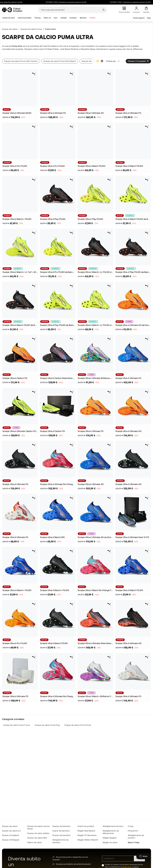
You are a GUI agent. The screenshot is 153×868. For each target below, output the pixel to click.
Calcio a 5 (47, 18)
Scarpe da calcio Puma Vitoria (78, 725)
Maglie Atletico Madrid (88, 840)
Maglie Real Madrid (86, 831)
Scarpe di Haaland (10, 835)
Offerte (92, 18)
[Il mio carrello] (146, 10)
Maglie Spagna (110, 838)
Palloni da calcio (34, 842)
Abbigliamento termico (113, 826)
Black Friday (134, 842)
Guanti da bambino (61, 831)
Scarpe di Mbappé (11, 840)
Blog (149, 18)
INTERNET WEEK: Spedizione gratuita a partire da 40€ (78, 2)
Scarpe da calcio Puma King (47, 725)
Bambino (83, 18)
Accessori (73, 18)
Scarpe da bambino (61, 826)
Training (37, 18)
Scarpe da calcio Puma (31, 29)
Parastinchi (133, 831)
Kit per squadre (139, 18)
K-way (131, 826)
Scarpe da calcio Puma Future (17, 725)
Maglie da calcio (110, 842)
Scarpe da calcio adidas (38, 833)
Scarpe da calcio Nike (37, 838)
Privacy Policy (127, 867)
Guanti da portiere (25, 18)
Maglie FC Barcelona (87, 835)
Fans (55, 18)
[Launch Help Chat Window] (143, 856)
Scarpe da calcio (9, 18)
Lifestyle (63, 18)
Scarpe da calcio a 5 (11, 831)
